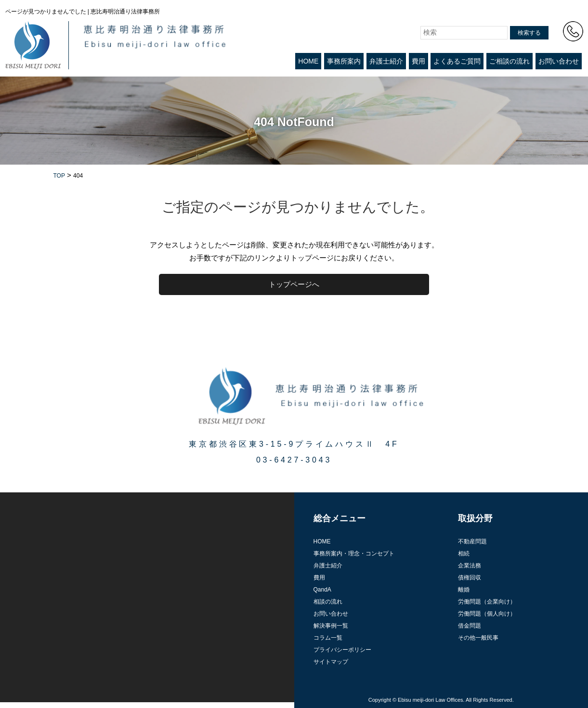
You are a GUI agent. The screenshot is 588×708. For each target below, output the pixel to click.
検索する (529, 33)
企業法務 (470, 566)
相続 (464, 554)
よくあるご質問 (457, 61)
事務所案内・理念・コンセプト (354, 554)
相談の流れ (328, 602)
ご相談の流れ (510, 61)
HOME (308, 61)
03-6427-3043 (294, 460)
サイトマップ (331, 662)
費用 (418, 61)
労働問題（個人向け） (487, 614)
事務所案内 (344, 61)
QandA (322, 590)
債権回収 (470, 578)
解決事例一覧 (331, 626)
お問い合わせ (559, 61)
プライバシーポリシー (342, 650)
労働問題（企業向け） (487, 602)
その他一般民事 (478, 638)
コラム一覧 (328, 638)
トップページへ (294, 284)
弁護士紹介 (386, 61)
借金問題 (470, 626)
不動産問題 (472, 541)
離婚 (464, 590)
